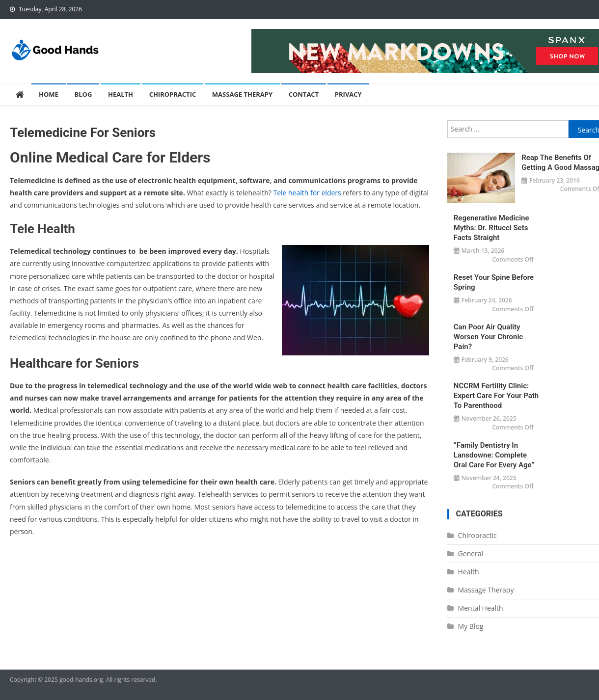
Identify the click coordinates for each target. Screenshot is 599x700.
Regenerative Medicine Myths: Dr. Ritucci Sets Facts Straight (491, 228)
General (471, 553)
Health (121, 94)
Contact (304, 94)
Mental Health (481, 608)
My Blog (471, 626)
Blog (83, 94)
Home (49, 94)
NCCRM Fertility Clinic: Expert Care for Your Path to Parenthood (496, 396)
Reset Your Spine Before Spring (494, 282)
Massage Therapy (242, 94)
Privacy (348, 94)
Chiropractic (173, 94)
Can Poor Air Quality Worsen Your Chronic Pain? (488, 337)
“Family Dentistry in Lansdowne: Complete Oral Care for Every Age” (494, 455)
